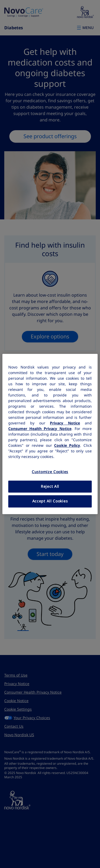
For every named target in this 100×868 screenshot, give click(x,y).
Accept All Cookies (50, 501)
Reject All (50, 486)
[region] (50, 434)
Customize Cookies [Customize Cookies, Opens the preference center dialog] (50, 472)
